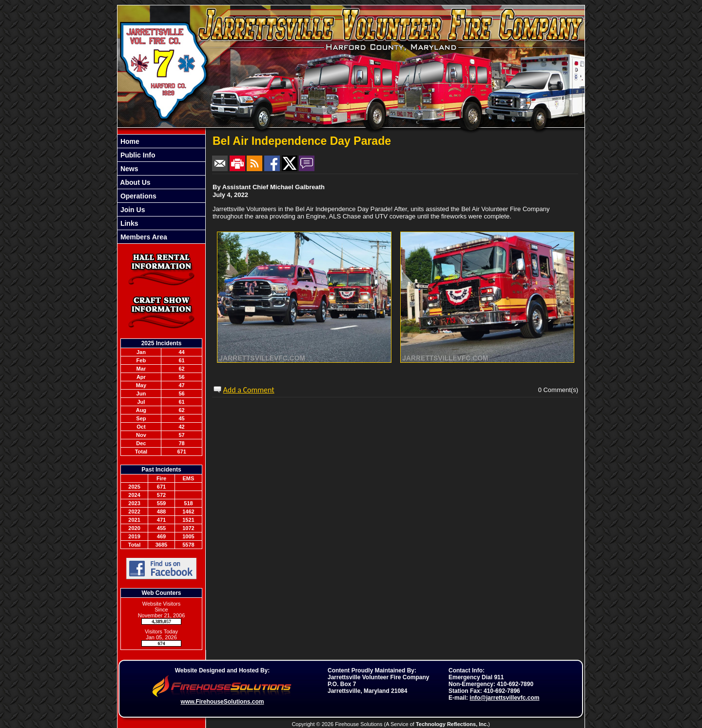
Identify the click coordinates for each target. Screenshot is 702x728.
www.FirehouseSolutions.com (223, 702)
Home (129, 141)
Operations (137, 196)
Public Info (137, 155)
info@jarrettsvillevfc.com (504, 698)
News (128, 169)
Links (128, 223)
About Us (135, 182)
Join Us (132, 210)
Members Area (143, 237)
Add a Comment (249, 390)
